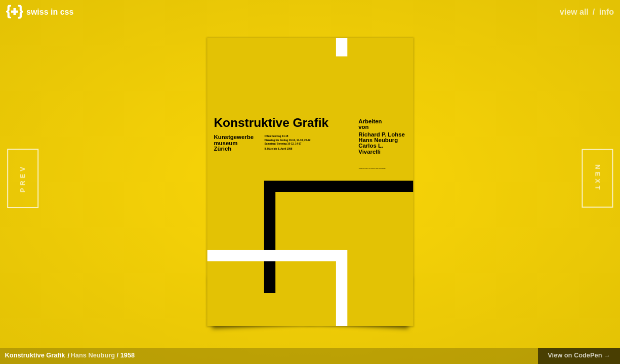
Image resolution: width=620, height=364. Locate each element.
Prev (23, 178)
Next (597, 178)
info (607, 12)
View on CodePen (579, 355)
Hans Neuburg (93, 355)
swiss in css (40, 12)
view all (574, 12)
